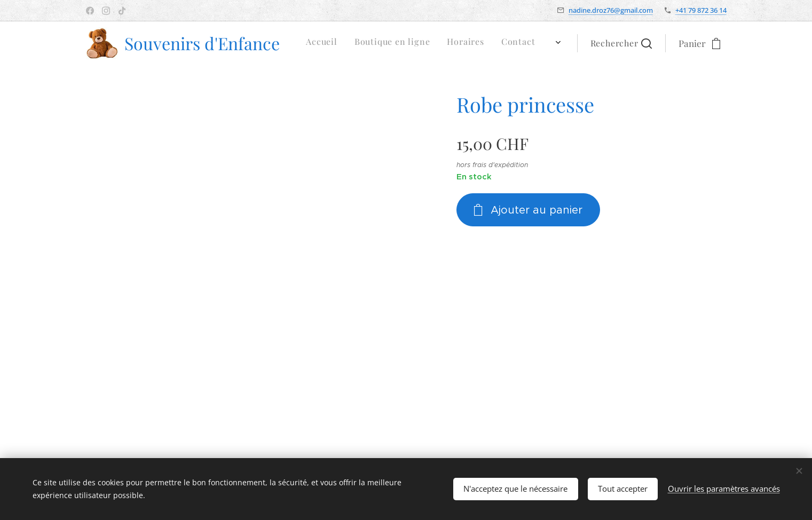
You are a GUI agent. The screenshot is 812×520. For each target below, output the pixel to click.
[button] (621, 43)
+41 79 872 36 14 (701, 10)
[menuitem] (441, 43)
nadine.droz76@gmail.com (611, 10)
